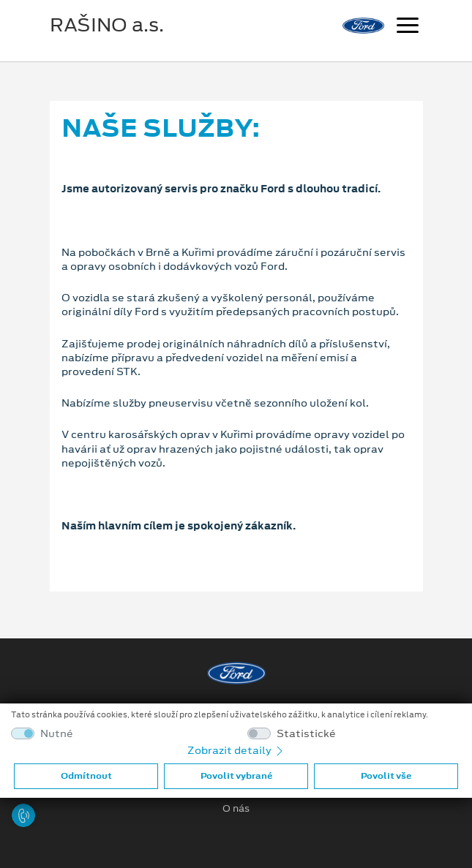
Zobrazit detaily (236, 750)
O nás (236, 809)
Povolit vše (386, 776)
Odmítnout (86, 776)
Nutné (57, 734)
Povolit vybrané (236, 776)
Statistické (306, 734)
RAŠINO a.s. (107, 25)
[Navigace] (408, 27)
